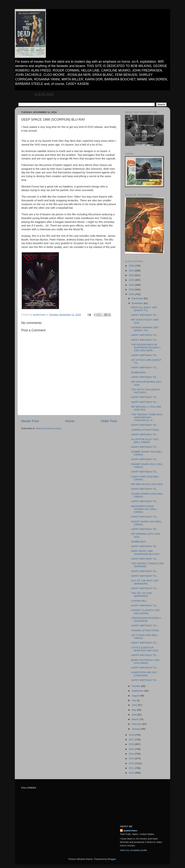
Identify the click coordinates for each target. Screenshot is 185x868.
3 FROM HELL (139, 601)
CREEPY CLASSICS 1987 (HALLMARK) (146, 612)
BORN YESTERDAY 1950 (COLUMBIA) (145, 662)
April (135, 715)
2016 (132, 744)
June (135, 705)
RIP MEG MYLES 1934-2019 (147, 484)
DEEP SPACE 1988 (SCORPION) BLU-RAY (145, 552)
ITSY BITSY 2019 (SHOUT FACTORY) (146, 391)
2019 (132, 294)
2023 (132, 275)
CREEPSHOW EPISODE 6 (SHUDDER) (146, 619)
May (134, 710)
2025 (132, 266)
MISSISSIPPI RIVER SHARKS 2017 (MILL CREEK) (144, 509)
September (138, 691)
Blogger (112, 859)
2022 (132, 280)
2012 (132, 763)
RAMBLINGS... (139, 372)
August (136, 696)
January (136, 729)
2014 (132, 754)
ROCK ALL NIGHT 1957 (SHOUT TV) (144, 309)
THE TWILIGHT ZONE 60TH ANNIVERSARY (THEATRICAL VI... (147, 417)
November (138, 303)
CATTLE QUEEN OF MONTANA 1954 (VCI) (145, 649)
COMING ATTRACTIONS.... (146, 630)
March (135, 719)
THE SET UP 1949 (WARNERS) (141, 595)
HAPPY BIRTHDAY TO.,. (145, 626)
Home (70, 421)
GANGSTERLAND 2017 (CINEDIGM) (144, 674)
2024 (132, 271)
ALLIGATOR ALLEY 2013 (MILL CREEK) (145, 441)
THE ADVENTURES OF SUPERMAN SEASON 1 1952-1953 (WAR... (146, 348)
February (137, 724)
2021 (132, 285)
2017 (132, 740)
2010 (132, 773)
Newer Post (30, 421)
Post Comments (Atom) (49, 428)
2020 (132, 290)
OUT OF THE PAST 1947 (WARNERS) (145, 582)
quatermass (130, 831)
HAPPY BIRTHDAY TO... (145, 315)
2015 (132, 749)
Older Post (109, 421)
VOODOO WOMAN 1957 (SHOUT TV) (145, 329)
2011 (132, 768)
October (136, 686)
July (134, 700)
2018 (132, 735)
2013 (132, 758)
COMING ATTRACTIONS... (146, 430)
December (138, 298)
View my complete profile (134, 850)
